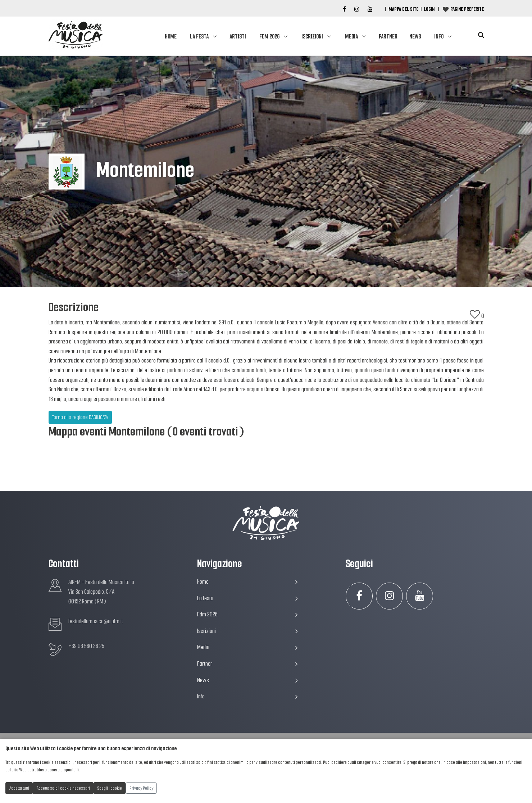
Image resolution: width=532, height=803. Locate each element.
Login (429, 9)
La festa (199, 36)
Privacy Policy (141, 788)
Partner (388, 36)
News (415, 36)
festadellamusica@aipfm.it (96, 621)
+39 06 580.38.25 (86, 646)
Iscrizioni (312, 36)
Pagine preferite (467, 9)
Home (171, 36)
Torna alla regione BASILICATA (80, 417)
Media (351, 36)
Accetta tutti (19, 788)
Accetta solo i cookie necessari (63, 788)
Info (439, 36)
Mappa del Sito (404, 9)
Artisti (238, 36)
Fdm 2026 (269, 36)
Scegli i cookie (110, 788)
